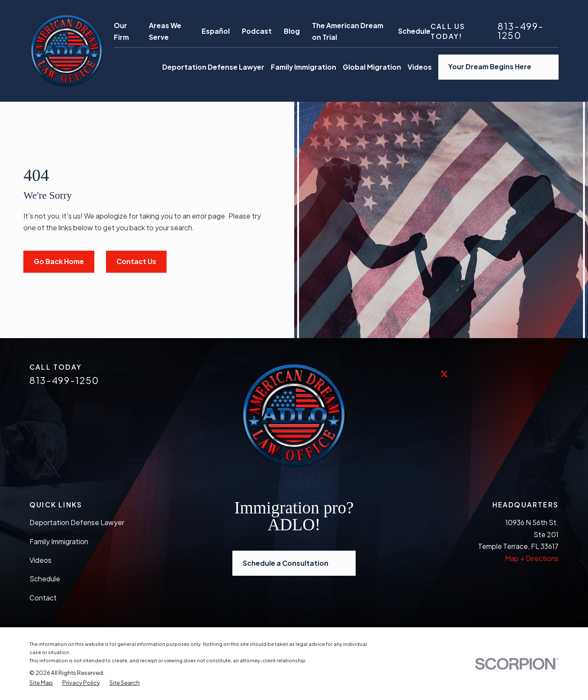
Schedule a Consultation (294, 563)
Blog (292, 31)
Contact (43, 598)
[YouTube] (511, 374)
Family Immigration (59, 541)
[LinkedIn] (467, 374)
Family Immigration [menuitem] (304, 67)
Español (216, 31)
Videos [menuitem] (420, 67)
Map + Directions (532, 558)
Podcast (257, 31)
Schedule (414, 31)
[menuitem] (41, 683)
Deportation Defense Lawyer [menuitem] (213, 67)
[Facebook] (424, 374)
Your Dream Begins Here (498, 67)
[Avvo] (554, 374)
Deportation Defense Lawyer (77, 522)
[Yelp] (489, 374)
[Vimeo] (532, 374)
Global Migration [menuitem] (372, 67)
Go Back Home (59, 261)
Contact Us (136, 261)
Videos (40, 560)
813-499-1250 (521, 31)
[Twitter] (446, 381)
